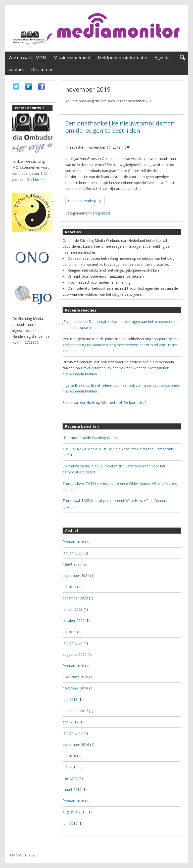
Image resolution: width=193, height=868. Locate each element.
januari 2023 (73, 609)
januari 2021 (73, 643)
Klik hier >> (35, 179)
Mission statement (72, 57)
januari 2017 (73, 733)
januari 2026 (73, 553)
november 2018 (75, 688)
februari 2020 (73, 666)
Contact (16, 69)
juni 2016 (70, 767)
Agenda (162, 57)
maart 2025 (72, 564)
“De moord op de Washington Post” (92, 438)
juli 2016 (69, 756)
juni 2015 (70, 823)
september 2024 (76, 575)
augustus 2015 (75, 812)
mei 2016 (70, 778)
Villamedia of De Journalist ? (124, 402)
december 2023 (75, 598)
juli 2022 (69, 632)
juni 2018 (70, 699)
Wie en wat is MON (27, 57)
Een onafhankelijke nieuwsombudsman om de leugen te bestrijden (120, 127)
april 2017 (70, 722)
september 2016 (76, 744)
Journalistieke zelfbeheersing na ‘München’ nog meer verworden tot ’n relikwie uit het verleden (122, 345)
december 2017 (75, 711)
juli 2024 (69, 587)
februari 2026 (73, 542)
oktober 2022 (74, 620)
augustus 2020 (75, 654)
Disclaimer (42, 69)
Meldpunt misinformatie (122, 57)
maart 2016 (72, 789)
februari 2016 (73, 801)
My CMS (17, 855)
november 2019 (75, 677)
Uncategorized (98, 213)
